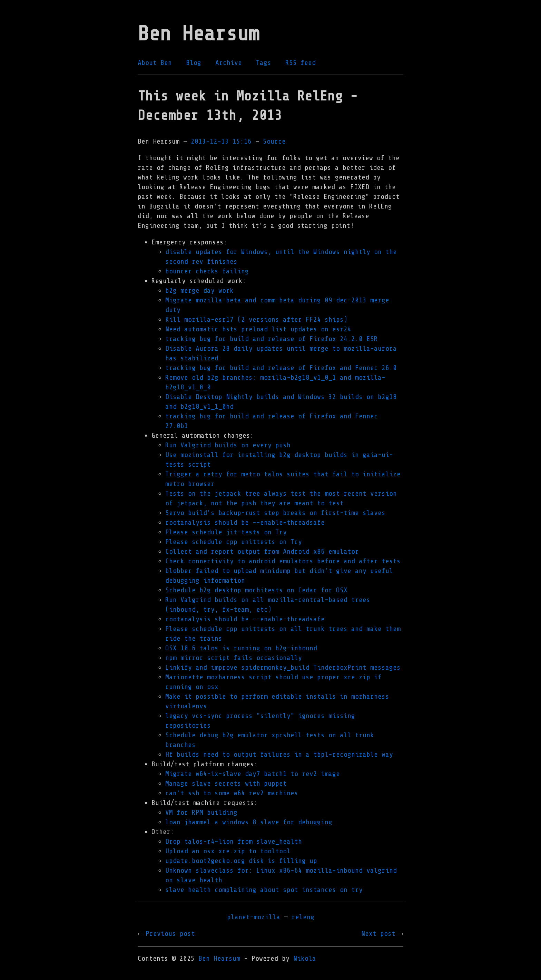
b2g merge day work (199, 290)
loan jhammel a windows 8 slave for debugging (249, 822)
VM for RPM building (201, 812)
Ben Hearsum (219, 958)
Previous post (170, 934)
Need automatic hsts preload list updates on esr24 (258, 329)
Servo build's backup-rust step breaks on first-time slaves (275, 513)
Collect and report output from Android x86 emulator (262, 551)
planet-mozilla (254, 917)
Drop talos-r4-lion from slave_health (234, 841)
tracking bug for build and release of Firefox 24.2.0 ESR (272, 339)
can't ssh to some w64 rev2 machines (232, 793)
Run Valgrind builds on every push (228, 445)
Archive (229, 63)
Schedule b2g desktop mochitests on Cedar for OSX (256, 590)
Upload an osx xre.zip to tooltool (228, 851)
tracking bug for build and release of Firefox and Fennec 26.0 (281, 368)
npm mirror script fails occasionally (234, 658)
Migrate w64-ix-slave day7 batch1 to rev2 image (253, 774)
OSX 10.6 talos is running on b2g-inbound (241, 648)
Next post (378, 934)
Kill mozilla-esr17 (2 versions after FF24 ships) (256, 319)
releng (303, 917)
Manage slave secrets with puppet (226, 783)
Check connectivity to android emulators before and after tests (283, 561)
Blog (194, 63)
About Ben (155, 63)
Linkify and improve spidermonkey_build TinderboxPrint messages (283, 667)
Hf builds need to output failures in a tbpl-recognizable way (279, 754)
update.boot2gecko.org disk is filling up (241, 861)
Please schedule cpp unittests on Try (234, 542)
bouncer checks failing (207, 271)
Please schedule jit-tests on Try (226, 532)
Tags (264, 63)
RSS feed (301, 63)
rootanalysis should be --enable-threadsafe (245, 522)
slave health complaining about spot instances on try (264, 890)
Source (274, 141)
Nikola (305, 958)
